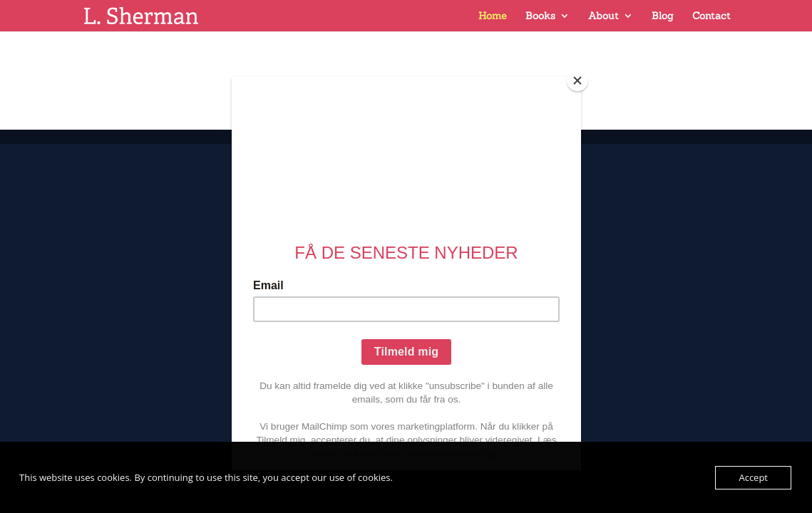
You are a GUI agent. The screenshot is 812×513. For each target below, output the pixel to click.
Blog (663, 16)
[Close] (577, 81)
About (603, 16)
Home (493, 16)
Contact (711, 16)
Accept (753, 477)
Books (540, 16)
